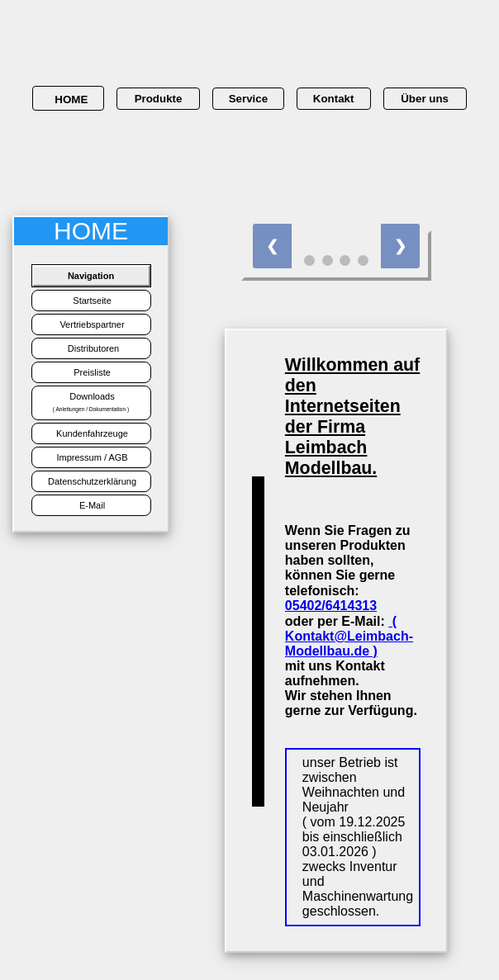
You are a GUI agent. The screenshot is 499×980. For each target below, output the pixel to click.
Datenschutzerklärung (91, 481)
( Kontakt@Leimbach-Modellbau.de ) (349, 636)
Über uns (425, 99)
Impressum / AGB (90, 457)
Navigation (91, 276)
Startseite (91, 301)
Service (248, 99)
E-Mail (91, 505)
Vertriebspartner (90, 324)
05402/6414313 (331, 606)
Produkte (159, 99)
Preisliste (91, 372)
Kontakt (334, 99)
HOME (68, 99)
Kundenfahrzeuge (91, 433)
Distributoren (91, 348)
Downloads (91, 402)
